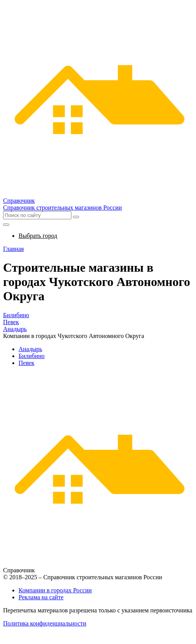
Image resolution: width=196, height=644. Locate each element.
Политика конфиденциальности (45, 623)
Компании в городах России (55, 590)
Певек (11, 322)
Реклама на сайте (41, 597)
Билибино (16, 315)
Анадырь (15, 329)
